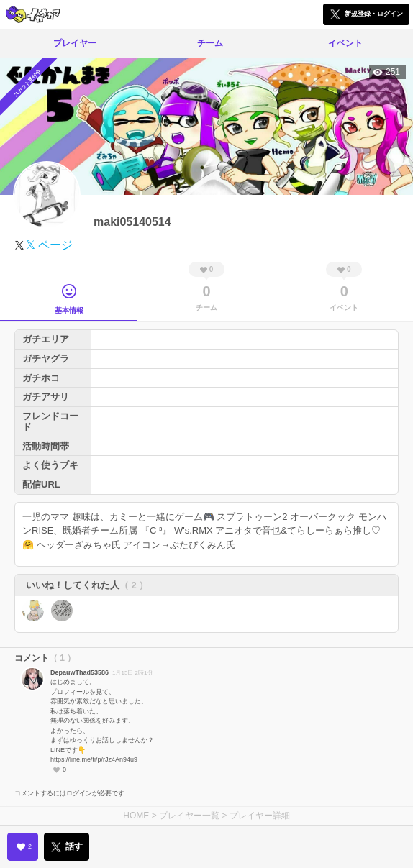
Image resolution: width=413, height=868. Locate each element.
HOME (136, 816)
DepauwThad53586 (80, 672)
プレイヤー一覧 (189, 816)
